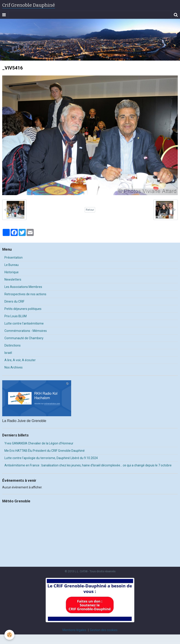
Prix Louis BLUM (16, 316)
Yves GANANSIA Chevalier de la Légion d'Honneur (39, 443)
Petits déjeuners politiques (23, 309)
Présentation (14, 258)
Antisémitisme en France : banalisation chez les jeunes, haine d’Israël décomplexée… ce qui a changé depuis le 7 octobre (88, 465)
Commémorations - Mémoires (26, 331)
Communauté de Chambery (24, 338)
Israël (8, 353)
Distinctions (13, 345)
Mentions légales (74, 630)
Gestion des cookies (104, 630)
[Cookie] (9, 635)
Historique (12, 272)
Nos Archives (14, 367)
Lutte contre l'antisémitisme (24, 323)
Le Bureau (12, 265)
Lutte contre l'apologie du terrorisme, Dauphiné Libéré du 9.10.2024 (51, 458)
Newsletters (13, 279)
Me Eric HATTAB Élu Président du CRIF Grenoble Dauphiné (45, 451)
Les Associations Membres (23, 287)
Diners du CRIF (14, 301)
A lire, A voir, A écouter (20, 360)
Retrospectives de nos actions (25, 294)
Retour (90, 210)
